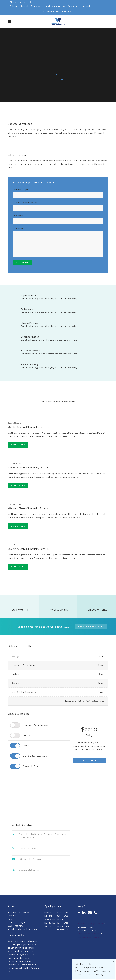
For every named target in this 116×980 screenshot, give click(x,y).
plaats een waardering (88, 937)
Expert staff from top (20, 124)
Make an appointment (91, 627)
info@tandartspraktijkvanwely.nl (58, 11)
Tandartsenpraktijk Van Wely (91, 924)
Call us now (89, 761)
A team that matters (20, 155)
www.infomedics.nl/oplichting (89, 975)
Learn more (18, 445)
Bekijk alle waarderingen (89, 934)
